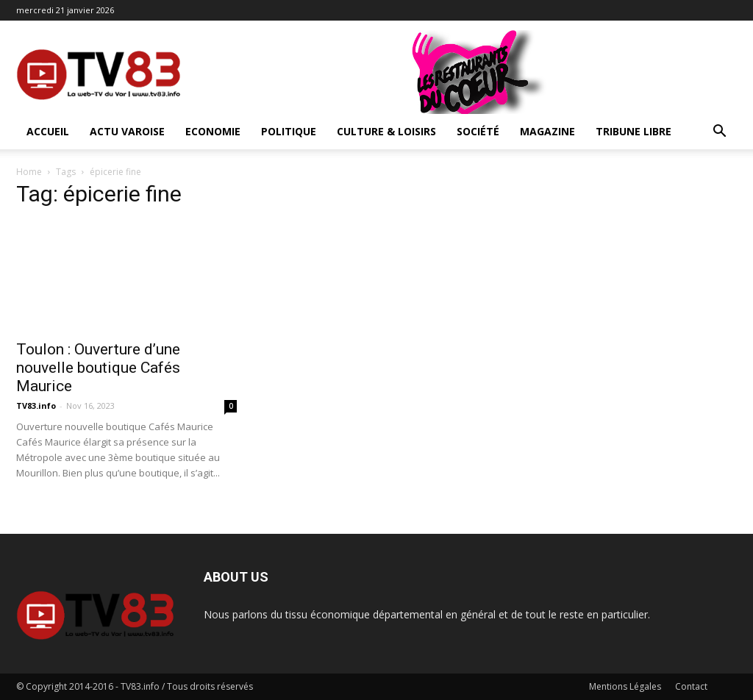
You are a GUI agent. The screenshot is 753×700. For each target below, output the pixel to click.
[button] (719, 133)
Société (478, 131)
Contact (691, 686)
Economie (213, 131)
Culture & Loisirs (386, 131)
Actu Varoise (127, 131)
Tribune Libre (634, 131)
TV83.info (36, 406)
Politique (289, 131)
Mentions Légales (625, 686)
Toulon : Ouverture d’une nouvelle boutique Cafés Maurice (98, 368)
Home (29, 172)
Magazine (547, 131)
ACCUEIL (48, 131)
